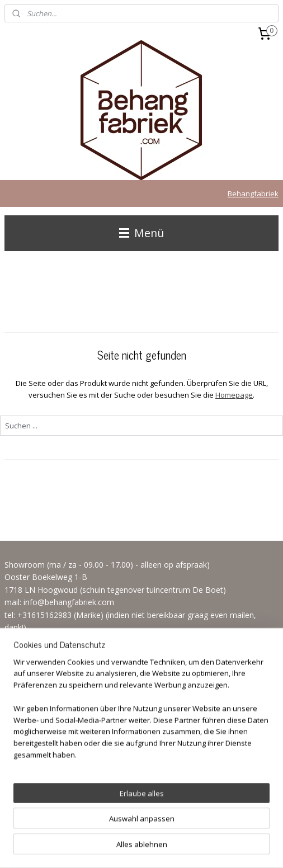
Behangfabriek (253, 194)
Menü (141, 233)
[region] (141, 750)
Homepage (234, 395)
